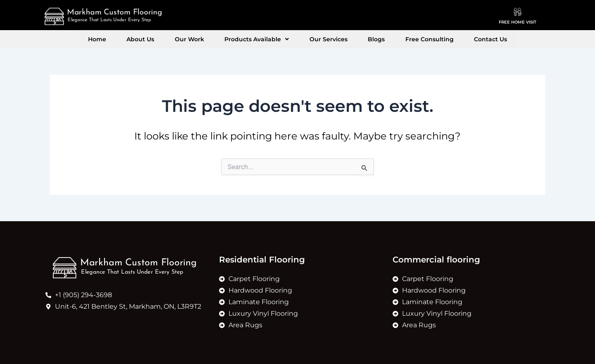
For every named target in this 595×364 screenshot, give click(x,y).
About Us (161, 39)
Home (125, 39)
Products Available (261, 39)
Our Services (324, 39)
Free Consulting (409, 39)
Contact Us (462, 39)
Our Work (201, 39)
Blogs (364, 39)
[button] (261, 39)
